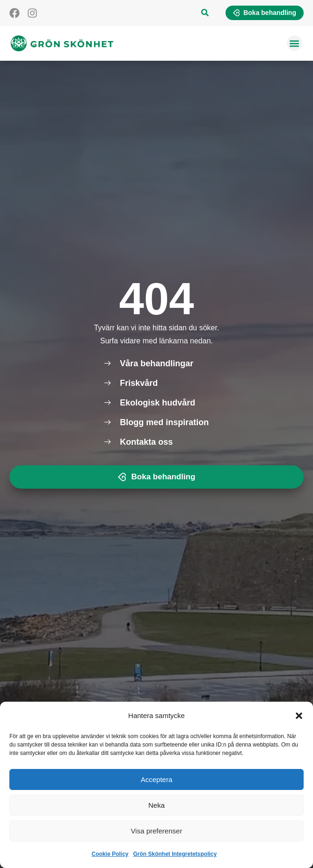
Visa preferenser (157, 831)
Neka (156, 805)
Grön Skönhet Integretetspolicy (175, 854)
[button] (299, 716)
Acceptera (157, 779)
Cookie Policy (110, 854)
